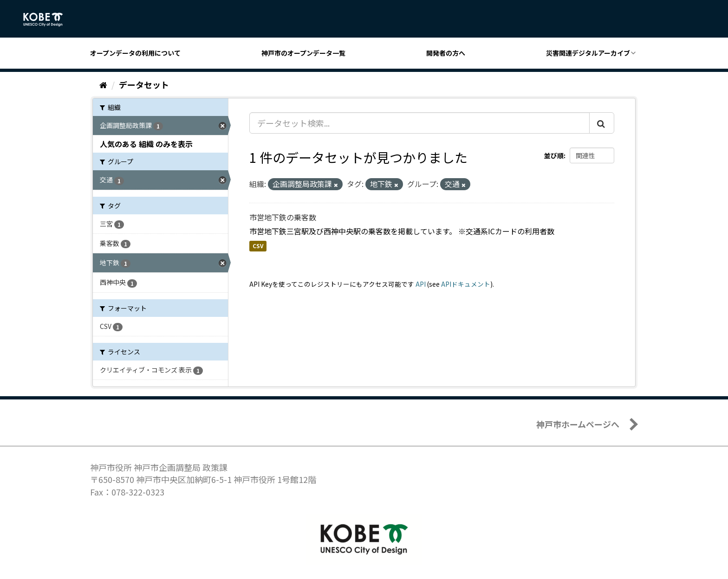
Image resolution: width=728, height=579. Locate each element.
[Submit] (602, 123)
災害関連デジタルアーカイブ (588, 53)
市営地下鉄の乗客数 (283, 217)
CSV (258, 246)
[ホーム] (103, 84)
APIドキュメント (466, 284)
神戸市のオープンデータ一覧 (303, 53)
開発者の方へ (446, 53)
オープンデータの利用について (135, 53)
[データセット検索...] (419, 123)
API (421, 284)
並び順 (554, 155)
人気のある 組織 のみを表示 (146, 144)
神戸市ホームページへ (578, 424)
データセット (144, 84)
